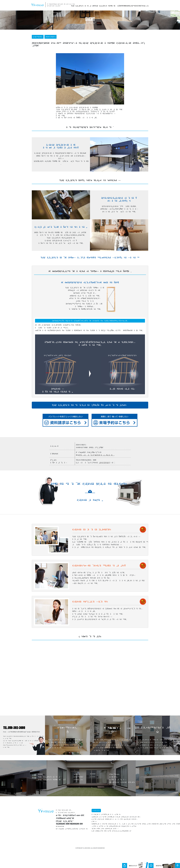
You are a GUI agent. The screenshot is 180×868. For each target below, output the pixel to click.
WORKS (125, 6)
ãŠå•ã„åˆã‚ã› (118, 780)
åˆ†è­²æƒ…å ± (145, 6)
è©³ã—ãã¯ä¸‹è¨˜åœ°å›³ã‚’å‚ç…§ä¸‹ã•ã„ (96, 455)
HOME (41, 774)
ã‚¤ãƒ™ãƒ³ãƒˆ (134, 6)
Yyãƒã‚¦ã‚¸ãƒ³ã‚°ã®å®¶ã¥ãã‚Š (107, 6)
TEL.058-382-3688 (14, 728)
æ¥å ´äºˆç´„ (114, 777)
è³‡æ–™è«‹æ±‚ (115, 774)
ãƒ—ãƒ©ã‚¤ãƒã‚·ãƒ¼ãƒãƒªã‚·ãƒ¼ (122, 782)
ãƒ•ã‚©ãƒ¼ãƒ (105, 463)
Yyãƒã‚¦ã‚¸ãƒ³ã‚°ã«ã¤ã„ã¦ (82, 6)
